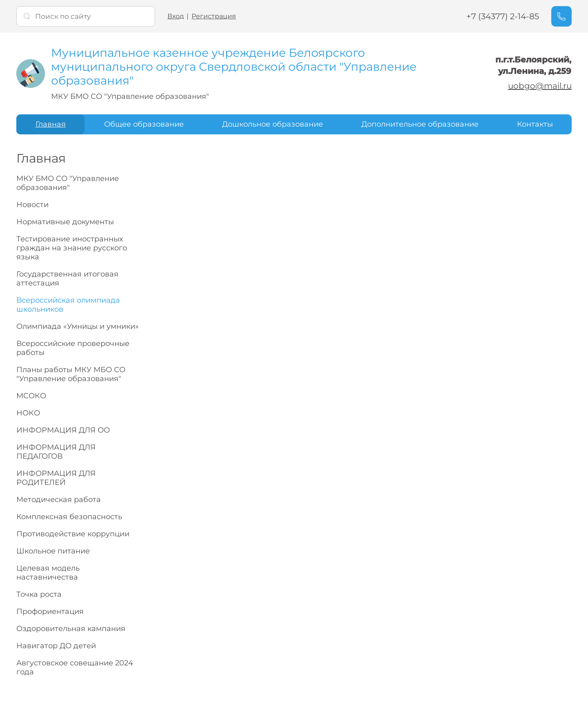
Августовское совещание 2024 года (75, 667)
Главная (51, 124)
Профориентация (50, 611)
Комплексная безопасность (69, 517)
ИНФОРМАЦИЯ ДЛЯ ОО (63, 430)
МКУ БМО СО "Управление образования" (68, 183)
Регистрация (214, 16)
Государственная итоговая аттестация (67, 279)
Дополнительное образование (420, 124)
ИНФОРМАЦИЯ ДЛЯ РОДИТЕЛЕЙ (56, 478)
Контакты (535, 124)
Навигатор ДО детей (56, 646)
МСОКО (31, 396)
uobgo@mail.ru (540, 86)
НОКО (28, 413)
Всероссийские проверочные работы (73, 348)
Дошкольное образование (273, 124)
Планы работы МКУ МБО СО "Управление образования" (71, 374)
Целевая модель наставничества (48, 573)
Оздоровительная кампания (71, 629)
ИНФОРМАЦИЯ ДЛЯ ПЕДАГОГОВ (56, 452)
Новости (32, 205)
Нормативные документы (65, 222)
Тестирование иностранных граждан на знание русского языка (72, 248)
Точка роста (39, 594)
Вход (176, 16)
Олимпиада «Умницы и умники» (78, 326)
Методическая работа (59, 500)
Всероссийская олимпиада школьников (68, 305)
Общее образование (144, 124)
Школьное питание (53, 551)
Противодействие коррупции (73, 534)
